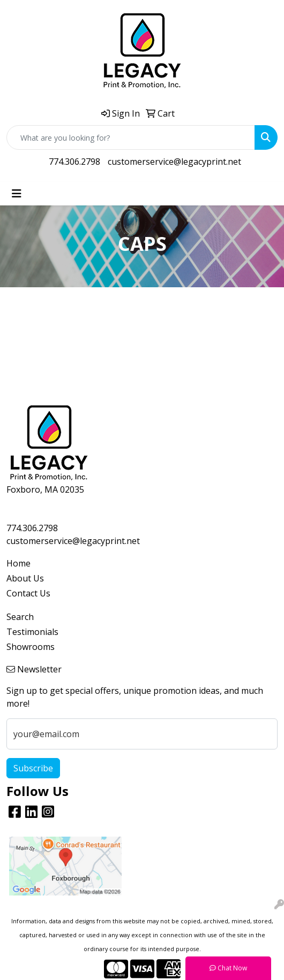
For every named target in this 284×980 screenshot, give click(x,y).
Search (20, 617)
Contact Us (28, 593)
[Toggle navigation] (17, 194)
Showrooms (31, 647)
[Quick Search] (131, 137)
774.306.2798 (74, 162)
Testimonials (32, 632)
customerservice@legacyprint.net (174, 162)
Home (18, 563)
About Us (25, 578)
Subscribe (33, 768)
